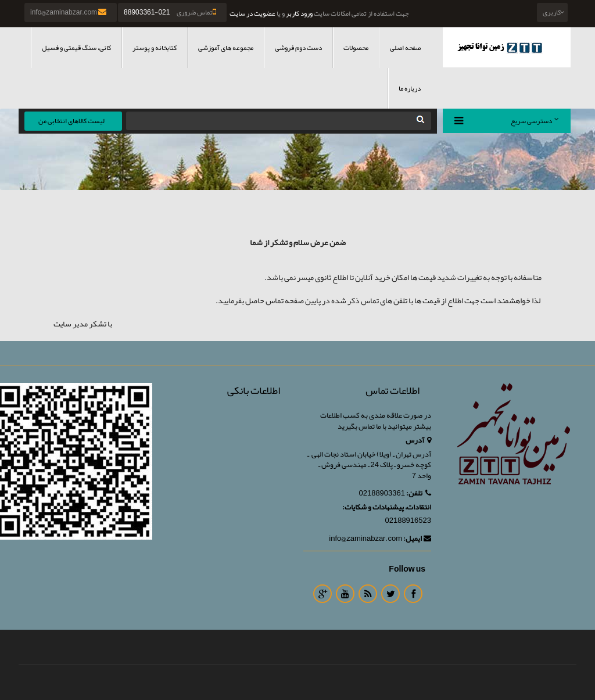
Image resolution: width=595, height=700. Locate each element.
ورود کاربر (299, 13)
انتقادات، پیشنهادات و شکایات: (387, 507)
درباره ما (410, 88)
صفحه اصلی (405, 48)
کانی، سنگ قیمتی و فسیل (76, 48)
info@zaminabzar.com (69, 12)
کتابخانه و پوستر (155, 48)
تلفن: (419, 493)
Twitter (390, 594)
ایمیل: (417, 539)
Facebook (413, 594)
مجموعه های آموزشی (226, 48)
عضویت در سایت (252, 13)
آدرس (418, 441)
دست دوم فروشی (298, 48)
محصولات (356, 48)
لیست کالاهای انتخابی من (71, 121)
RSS (368, 594)
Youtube (345, 594)
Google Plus (322, 594)
